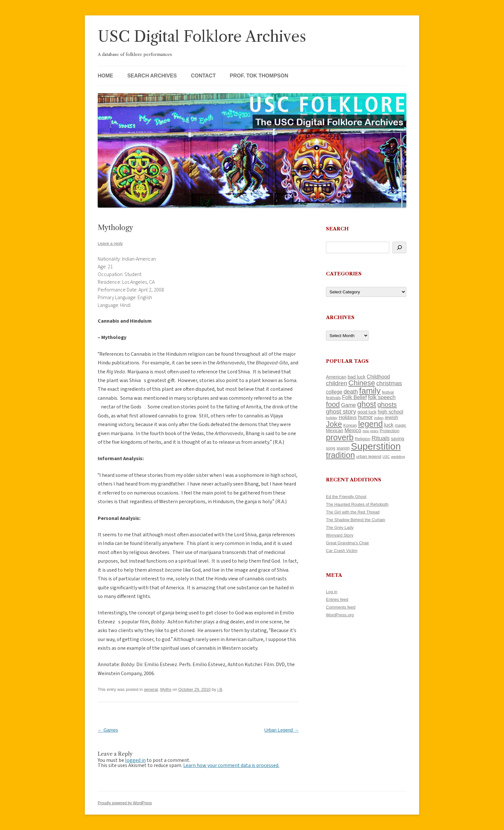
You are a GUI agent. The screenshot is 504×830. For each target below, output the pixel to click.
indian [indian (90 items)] (379, 418)
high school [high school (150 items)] (390, 412)
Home (105, 76)
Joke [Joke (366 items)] (334, 424)
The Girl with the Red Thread (353, 512)
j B (220, 689)
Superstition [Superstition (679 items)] (376, 446)
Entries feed (337, 599)
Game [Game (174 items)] (348, 405)
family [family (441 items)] (370, 391)
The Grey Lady (340, 527)
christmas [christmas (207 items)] (389, 383)
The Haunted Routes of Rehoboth (357, 504)
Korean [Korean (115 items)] (350, 425)
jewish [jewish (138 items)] (391, 417)
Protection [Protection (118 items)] (389, 431)
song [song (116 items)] (331, 448)
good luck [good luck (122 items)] (367, 412)
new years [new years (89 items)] (371, 431)
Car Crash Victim (342, 551)
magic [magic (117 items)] (401, 425)
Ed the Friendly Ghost (346, 497)
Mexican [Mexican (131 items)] (335, 431)
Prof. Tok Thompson (259, 76)
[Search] (399, 247)
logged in (135, 760)
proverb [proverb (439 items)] (340, 437)
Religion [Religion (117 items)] (363, 439)
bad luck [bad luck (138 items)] (357, 377)
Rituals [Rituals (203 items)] (381, 438)
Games (108, 730)
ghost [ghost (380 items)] (367, 404)
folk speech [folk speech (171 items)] (382, 397)
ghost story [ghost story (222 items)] (341, 411)
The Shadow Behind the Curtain (355, 520)
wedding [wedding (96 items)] (398, 456)
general (151, 689)
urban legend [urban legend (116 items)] (369, 456)
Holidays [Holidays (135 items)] (348, 417)
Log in (332, 592)
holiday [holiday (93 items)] (332, 418)
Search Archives (152, 76)
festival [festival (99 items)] (388, 392)
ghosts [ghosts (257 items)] (387, 404)
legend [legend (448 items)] (370, 424)
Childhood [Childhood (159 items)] (378, 377)
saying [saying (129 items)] (397, 439)
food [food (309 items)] (333, 404)
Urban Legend (281, 730)
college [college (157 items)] (334, 392)
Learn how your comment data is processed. (231, 765)
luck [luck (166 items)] (389, 425)
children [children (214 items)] (337, 383)
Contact (203, 76)
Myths (166, 689)
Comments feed (341, 607)
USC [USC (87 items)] (386, 457)
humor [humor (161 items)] (365, 417)
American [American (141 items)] (336, 377)
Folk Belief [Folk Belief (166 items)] (354, 397)
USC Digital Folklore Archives (202, 36)
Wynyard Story (340, 535)
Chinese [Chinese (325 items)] (362, 383)
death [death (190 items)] (351, 392)
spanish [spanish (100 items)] (343, 448)
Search (337, 229)
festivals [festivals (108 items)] (333, 398)
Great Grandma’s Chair (347, 543)
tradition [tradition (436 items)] (340, 455)
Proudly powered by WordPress (125, 803)
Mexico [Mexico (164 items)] (353, 430)
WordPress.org (340, 615)
